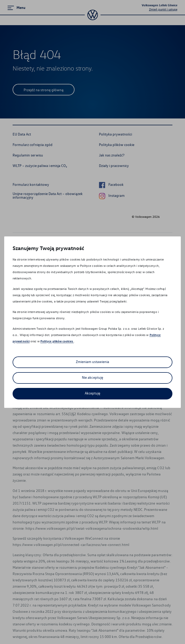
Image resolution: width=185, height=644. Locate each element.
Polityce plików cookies (57, 341)
